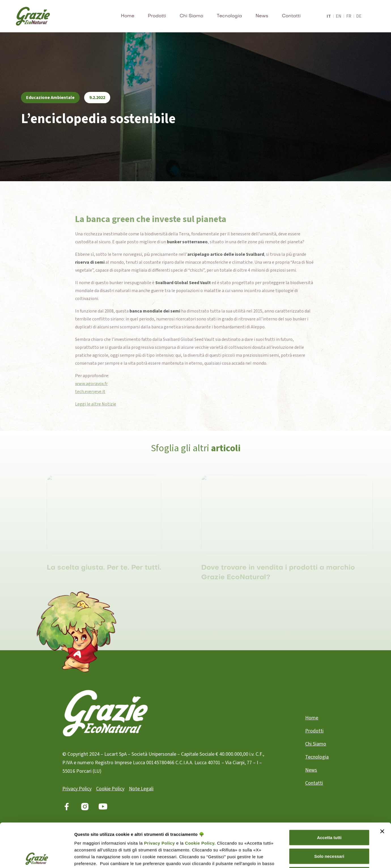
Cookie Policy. (200, 799)
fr (349, 16)
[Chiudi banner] (382, 787)
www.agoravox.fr (91, 384)
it (329, 16)
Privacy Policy (160, 799)
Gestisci (346, 857)
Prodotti (157, 16)
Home (128, 16)
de (359, 16)
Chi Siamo (191, 16)
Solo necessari (329, 812)
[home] (33, 16)
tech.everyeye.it (90, 392)
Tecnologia (229, 16)
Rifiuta (329, 831)
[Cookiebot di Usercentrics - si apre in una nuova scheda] (37, 857)
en (339, 16)
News (262, 16)
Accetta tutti (329, 794)
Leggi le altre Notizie (96, 404)
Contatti (291, 16)
